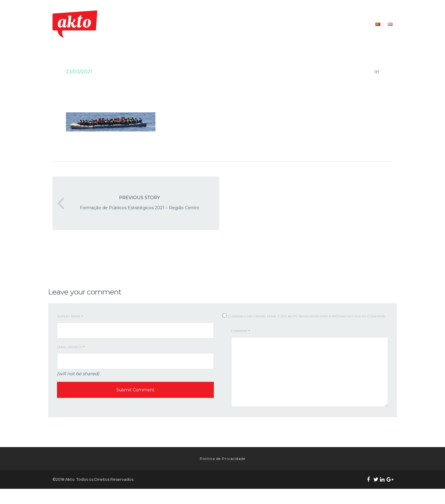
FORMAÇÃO (298, 24)
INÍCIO (192, 24)
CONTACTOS (356, 24)
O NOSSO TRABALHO (259, 24)
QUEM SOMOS (219, 24)
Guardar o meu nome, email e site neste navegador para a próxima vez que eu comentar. (307, 316)
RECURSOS (327, 24)
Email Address (71, 347)
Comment (241, 331)
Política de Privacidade (222, 466)
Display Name (70, 316)
